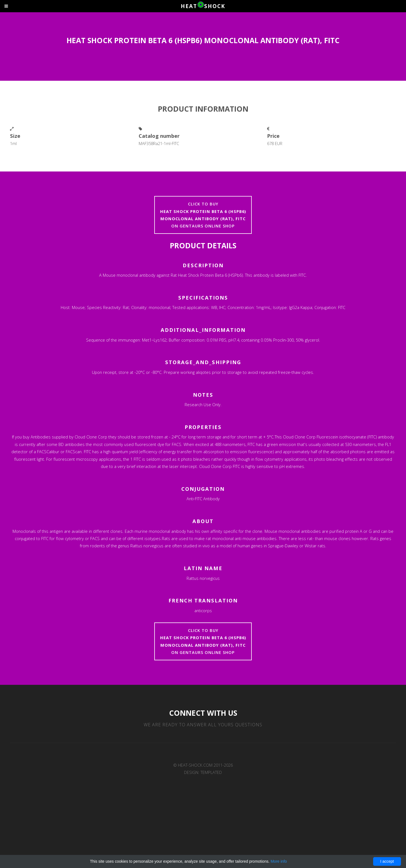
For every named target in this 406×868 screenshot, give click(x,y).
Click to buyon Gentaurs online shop (203, 215)
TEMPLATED (211, 772)
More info (279, 861)
